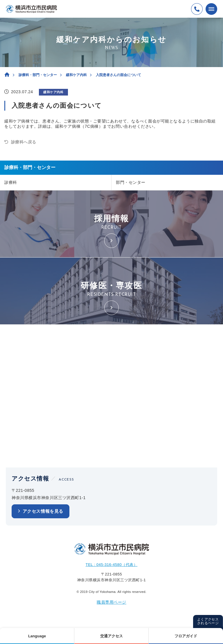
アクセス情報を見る (43, 511)
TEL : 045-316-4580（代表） (112, 565)
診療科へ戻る (24, 142)
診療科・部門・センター (38, 75)
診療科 (11, 182)
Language (37, 636)
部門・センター (131, 182)
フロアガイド (186, 636)
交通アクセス (111, 636)
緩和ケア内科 (76, 75)
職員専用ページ (111, 602)
